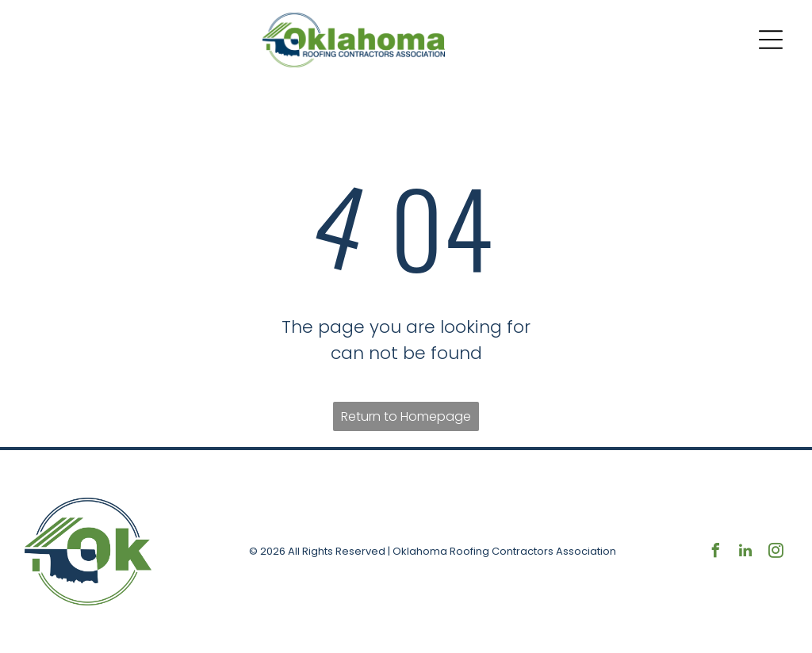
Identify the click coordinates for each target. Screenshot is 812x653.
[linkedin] (745, 553)
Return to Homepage (406, 416)
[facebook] (715, 553)
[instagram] (776, 553)
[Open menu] (771, 40)
